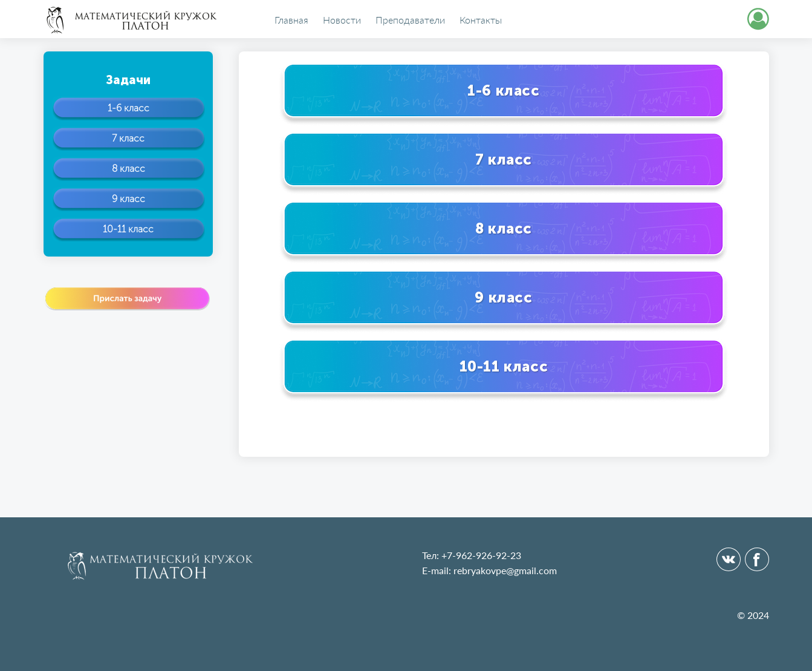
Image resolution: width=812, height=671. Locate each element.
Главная (291, 20)
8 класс (128, 169)
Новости (342, 20)
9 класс (128, 199)
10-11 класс (128, 229)
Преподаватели (410, 20)
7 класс (128, 138)
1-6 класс (128, 108)
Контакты (481, 20)
